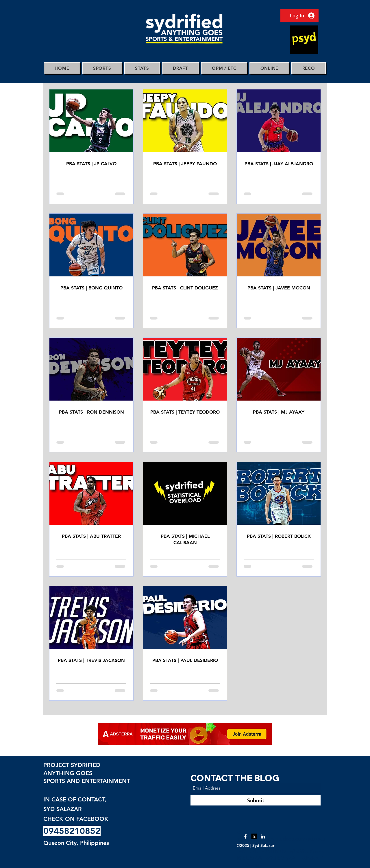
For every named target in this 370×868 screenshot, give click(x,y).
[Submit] (256, 800)
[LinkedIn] (263, 836)
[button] (102, 68)
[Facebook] (245, 836)
